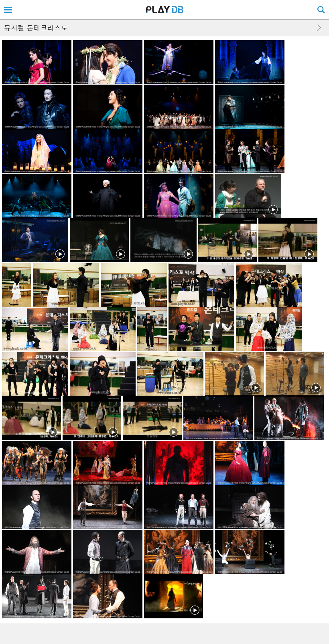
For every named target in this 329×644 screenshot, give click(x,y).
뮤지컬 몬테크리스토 (36, 28)
